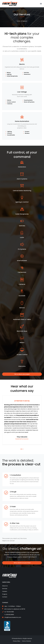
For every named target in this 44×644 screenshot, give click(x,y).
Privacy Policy (17, 641)
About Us (5, 586)
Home (19, 21)
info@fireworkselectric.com (13, 617)
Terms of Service (26, 641)
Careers (5, 591)
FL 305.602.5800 (9, 615)
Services (5, 589)
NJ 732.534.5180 (9, 612)
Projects (5, 594)
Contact (5, 597)
